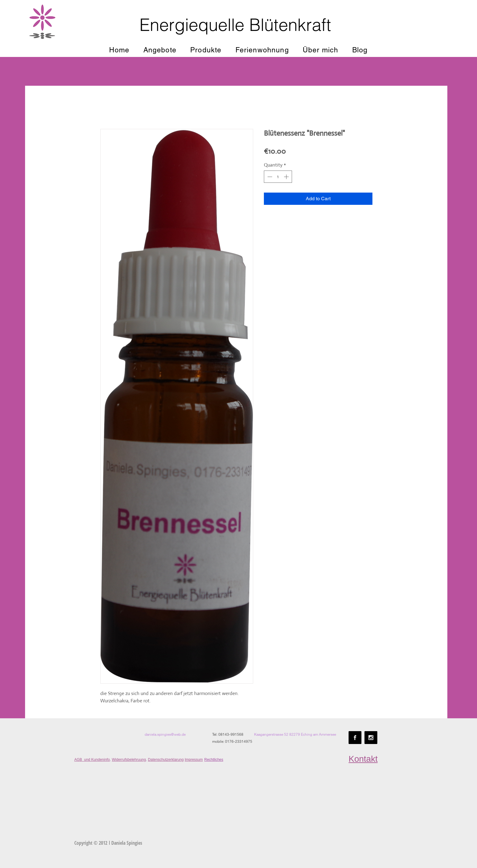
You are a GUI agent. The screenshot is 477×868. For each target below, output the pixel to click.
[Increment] (287, 177)
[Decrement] (269, 177)
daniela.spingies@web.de (165, 734)
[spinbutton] (278, 177)
